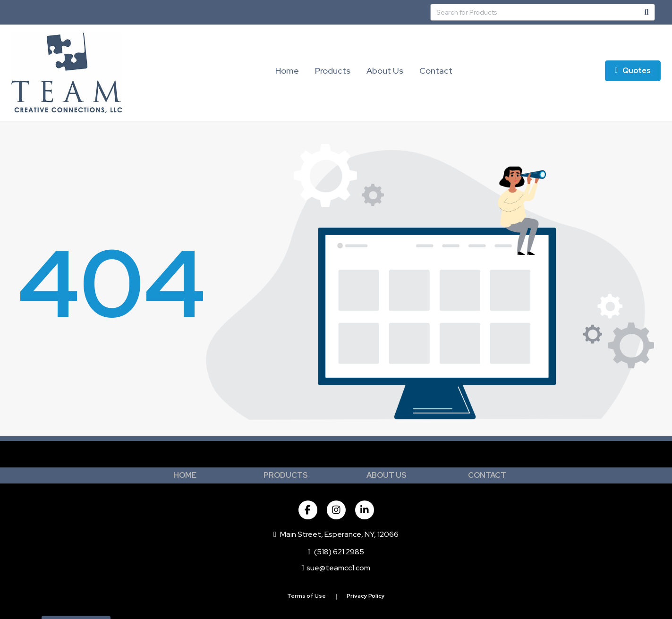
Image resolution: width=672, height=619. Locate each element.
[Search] (646, 12)
